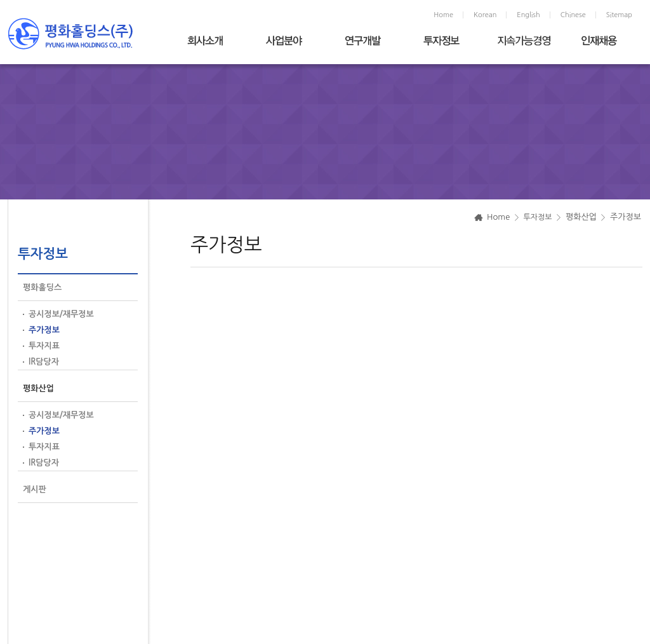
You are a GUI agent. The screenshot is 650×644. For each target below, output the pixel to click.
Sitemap (619, 15)
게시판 (35, 489)
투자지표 (44, 346)
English (528, 15)
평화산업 (38, 388)
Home (443, 15)
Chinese (573, 15)
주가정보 (44, 330)
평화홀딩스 (42, 287)
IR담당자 (44, 362)
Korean (485, 15)
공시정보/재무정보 (61, 314)
